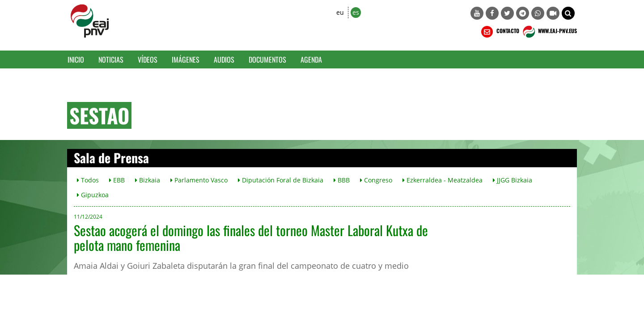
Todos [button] (88, 180)
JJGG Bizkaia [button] (513, 180)
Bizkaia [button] (148, 180)
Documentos (267, 59)
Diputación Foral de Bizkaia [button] (281, 180)
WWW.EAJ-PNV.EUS (549, 32)
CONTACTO (499, 32)
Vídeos (148, 59)
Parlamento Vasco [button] (199, 180)
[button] (568, 13)
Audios (224, 59)
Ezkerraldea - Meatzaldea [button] (443, 180)
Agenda (311, 59)
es (356, 12)
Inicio (76, 59)
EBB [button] (117, 180)
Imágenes (186, 59)
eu (340, 12)
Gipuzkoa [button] (93, 195)
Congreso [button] (376, 180)
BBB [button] (342, 180)
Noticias (111, 59)
